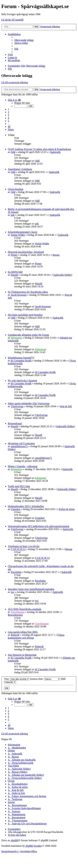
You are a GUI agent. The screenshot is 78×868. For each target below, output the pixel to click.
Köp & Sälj (66, 406)
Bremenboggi (15, 423)
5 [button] (8, 121)
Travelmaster (18, 612)
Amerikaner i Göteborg (20, 169)
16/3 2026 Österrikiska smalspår (25, 609)
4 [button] (8, 118)
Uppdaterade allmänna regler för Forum (28, 335)
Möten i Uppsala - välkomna (23, 466)
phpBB (14, 840)
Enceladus (16, 572)
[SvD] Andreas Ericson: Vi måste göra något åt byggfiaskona (39, 149)
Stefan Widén (18, 235)
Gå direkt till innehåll (12, 20)
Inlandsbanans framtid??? (21, 358)
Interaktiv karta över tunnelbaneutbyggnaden (31, 589)
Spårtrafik (55, 152)
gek (13, 215)
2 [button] (8, 112)
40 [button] (9, 127)
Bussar (56, 255)
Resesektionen (15, 615)
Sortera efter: (45, 679)
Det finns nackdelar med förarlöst (25, 315)
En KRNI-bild (15, 272)
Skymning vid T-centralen (21, 443)
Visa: (17, 679)
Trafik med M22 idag (19, 486)
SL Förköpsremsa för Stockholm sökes (28, 292)
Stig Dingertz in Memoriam (22, 655)
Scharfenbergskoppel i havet (22, 232)
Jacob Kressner (19, 295)
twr (13, 592)
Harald (14, 275)
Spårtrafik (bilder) (63, 275)
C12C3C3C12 (18, 549)
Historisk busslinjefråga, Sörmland (26, 252)
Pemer (14, 255)
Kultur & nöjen (67, 509)
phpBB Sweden (34, 846)
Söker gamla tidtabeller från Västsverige (29, 403)
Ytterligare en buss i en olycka (24, 546)
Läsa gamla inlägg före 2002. (23, 632)
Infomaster (16, 338)
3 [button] (8, 115)
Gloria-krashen (16, 189)
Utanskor (16, 509)
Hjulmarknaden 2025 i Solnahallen (26, 506)
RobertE (15, 635)
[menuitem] (24, 40)
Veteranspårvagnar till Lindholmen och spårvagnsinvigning (38, 526)
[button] (14, 100)
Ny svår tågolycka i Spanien (22, 381)
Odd (13, 152)
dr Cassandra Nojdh (21, 361)
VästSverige (17, 406)
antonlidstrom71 (19, 446)
